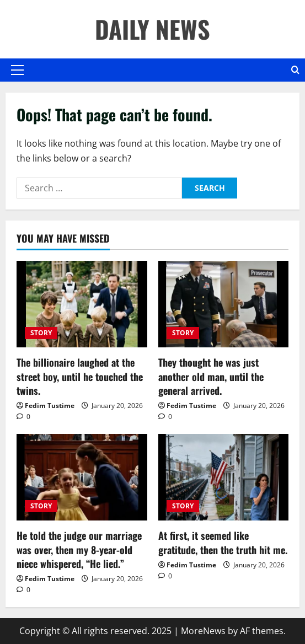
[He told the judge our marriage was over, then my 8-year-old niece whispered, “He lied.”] (82, 477)
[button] (17, 70)
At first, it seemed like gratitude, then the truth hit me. (223, 542)
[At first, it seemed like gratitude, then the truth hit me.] (224, 477)
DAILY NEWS (152, 29)
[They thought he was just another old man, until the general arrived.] (224, 304)
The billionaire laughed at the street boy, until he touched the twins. (80, 376)
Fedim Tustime (50, 406)
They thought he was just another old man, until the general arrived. (211, 376)
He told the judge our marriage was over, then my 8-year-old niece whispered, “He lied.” (79, 549)
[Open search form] (295, 70)
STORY (41, 333)
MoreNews (203, 631)
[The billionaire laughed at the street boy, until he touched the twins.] (82, 304)
